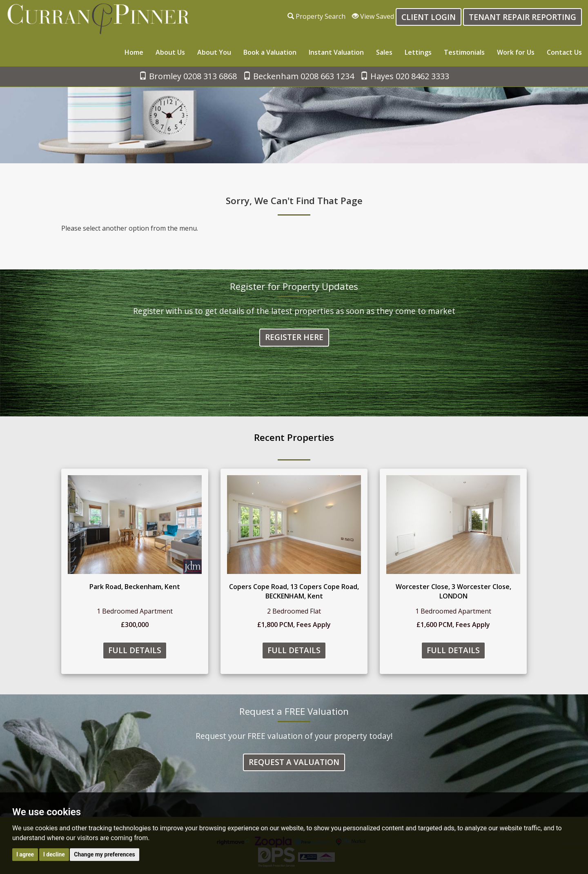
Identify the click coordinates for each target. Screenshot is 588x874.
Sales (384, 52)
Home (134, 52)
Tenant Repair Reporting (522, 17)
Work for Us (516, 52)
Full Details (135, 650)
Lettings (418, 52)
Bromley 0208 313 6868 (188, 76)
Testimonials (464, 52)
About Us (170, 52)
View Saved (373, 16)
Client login (429, 17)
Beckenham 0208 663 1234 (298, 76)
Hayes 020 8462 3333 (405, 76)
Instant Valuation (336, 52)
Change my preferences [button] (104, 854)
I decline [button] (54, 854)
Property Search (316, 16)
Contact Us (564, 52)
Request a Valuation (294, 762)
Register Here (294, 338)
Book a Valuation (270, 52)
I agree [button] (25, 854)
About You (214, 52)
